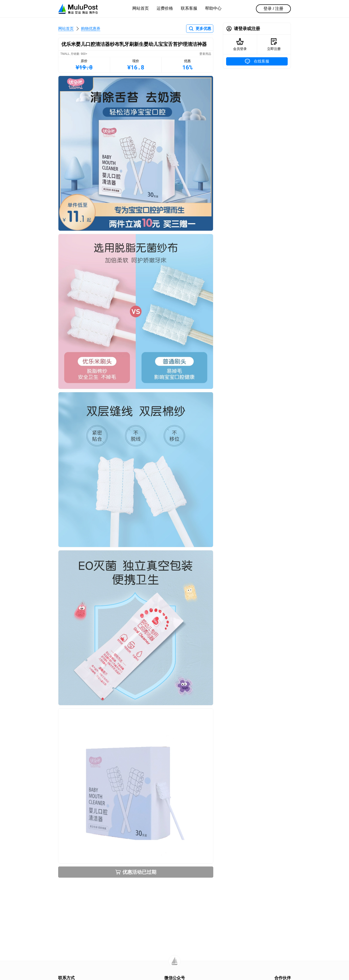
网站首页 (141, 8)
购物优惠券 (91, 29)
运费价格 (165, 8)
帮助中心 (213, 8)
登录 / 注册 (273, 9)
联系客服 (189, 8)
